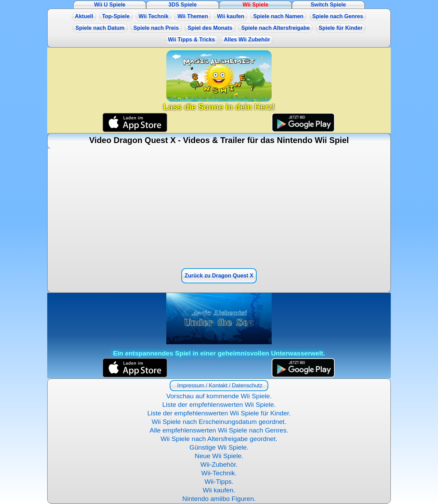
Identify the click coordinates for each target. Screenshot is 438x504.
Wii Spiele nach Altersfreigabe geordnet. (219, 439)
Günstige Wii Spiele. (219, 447)
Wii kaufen (231, 16)
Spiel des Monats (210, 28)
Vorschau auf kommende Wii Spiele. (219, 396)
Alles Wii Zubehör (247, 40)
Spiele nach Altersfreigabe (275, 28)
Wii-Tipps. (219, 482)
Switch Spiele (328, 5)
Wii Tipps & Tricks (191, 40)
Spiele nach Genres (338, 16)
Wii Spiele (255, 5)
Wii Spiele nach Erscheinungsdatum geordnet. (219, 422)
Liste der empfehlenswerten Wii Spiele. (219, 405)
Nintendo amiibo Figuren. (219, 499)
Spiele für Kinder (340, 28)
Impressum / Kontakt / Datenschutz (219, 385)
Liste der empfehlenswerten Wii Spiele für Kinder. (219, 413)
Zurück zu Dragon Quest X (219, 276)
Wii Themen (193, 16)
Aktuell (84, 16)
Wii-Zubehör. (219, 464)
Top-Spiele (116, 16)
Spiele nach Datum (100, 28)
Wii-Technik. (219, 473)
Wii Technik (154, 16)
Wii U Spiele (110, 5)
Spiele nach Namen (278, 16)
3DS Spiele (183, 5)
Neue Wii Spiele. (219, 456)
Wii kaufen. (219, 490)
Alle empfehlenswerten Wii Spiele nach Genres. (219, 430)
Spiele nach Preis (156, 28)
